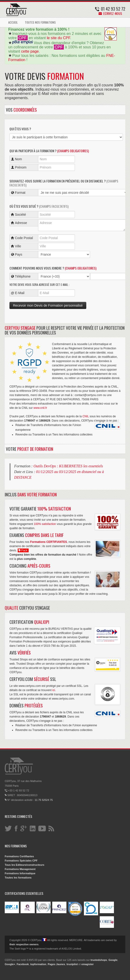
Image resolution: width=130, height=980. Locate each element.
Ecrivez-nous (110, 13)
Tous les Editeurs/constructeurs (24, 865)
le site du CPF (58, 38)
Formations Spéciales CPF (21, 861)
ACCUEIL (13, 22)
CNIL (86, 416)
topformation (38, 964)
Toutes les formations (18, 878)
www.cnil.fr (40, 408)
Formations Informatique (20, 873)
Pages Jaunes (56, 964)
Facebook (23, 964)
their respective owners (24, 944)
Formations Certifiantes (19, 856)
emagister (87, 964)
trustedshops (99, 960)
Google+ (10, 964)
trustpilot (72, 964)
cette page (30, 51)
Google (113, 960)
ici (54, 690)
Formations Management (20, 869)
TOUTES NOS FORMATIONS (40, 22)
